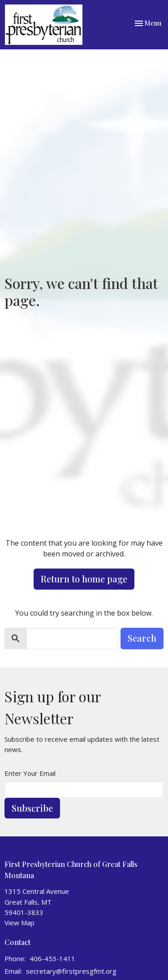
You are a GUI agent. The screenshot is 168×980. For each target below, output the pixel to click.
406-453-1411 (52, 958)
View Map (19, 923)
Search (142, 638)
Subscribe (32, 808)
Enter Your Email (30, 773)
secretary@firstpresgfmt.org (71, 971)
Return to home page (84, 579)
